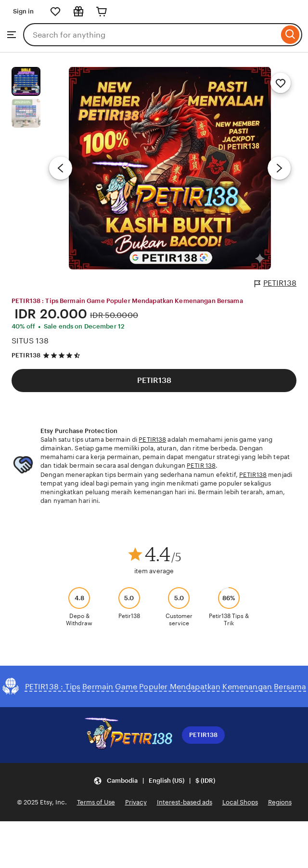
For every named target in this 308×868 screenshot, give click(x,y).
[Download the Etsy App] (128, 735)
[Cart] (102, 12)
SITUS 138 (30, 341)
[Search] (290, 35)
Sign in (23, 11)
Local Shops (240, 802)
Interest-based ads (185, 802)
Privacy (136, 802)
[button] (154, 781)
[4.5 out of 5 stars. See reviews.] (63, 356)
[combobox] (151, 35)
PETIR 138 (201, 466)
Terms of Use (96, 802)
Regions (280, 802)
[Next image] (279, 168)
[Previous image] (61, 168)
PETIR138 (276, 283)
